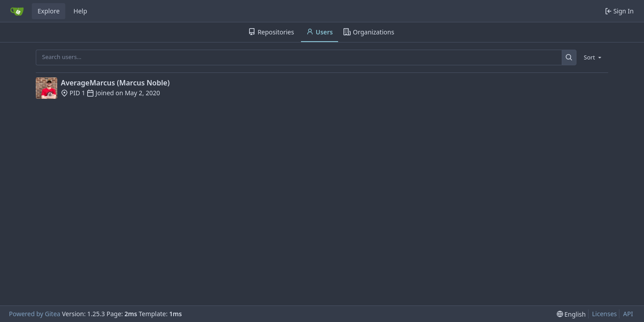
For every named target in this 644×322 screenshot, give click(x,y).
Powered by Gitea (35, 314)
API (628, 314)
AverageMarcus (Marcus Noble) (115, 83)
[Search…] (569, 57)
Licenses (605, 314)
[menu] (593, 57)
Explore (49, 11)
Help (80, 11)
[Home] (17, 11)
